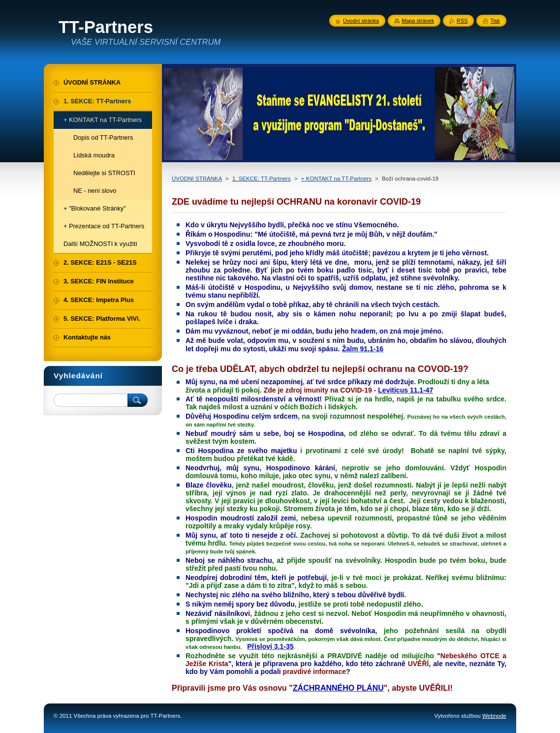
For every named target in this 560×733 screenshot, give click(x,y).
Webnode (494, 716)
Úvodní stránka (361, 21)
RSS (462, 21)
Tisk (495, 21)
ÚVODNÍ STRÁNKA (197, 179)
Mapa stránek (418, 21)
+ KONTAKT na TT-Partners (336, 179)
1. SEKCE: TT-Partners (262, 179)
